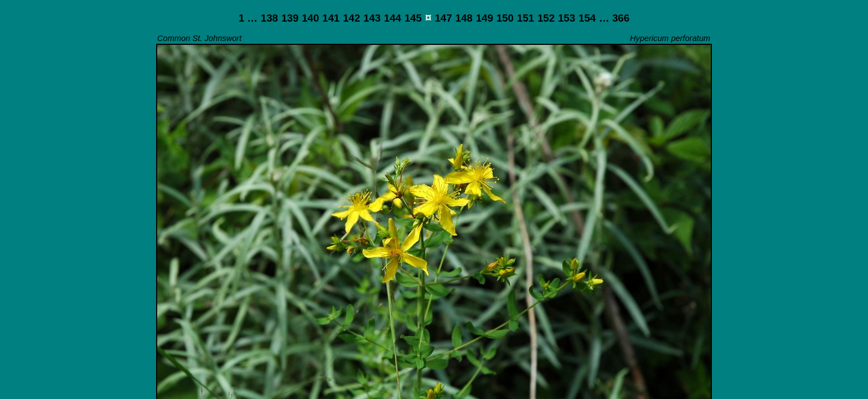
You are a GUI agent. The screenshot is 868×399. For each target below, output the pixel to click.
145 (413, 18)
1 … (248, 18)
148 (464, 18)
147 (443, 18)
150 (505, 18)
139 (290, 18)
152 (546, 18)
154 (587, 18)
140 (310, 18)
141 (331, 18)
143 (372, 18)
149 (485, 18)
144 (393, 18)
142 (351, 18)
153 (567, 18)
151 (526, 18)
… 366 (614, 18)
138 (269, 18)
